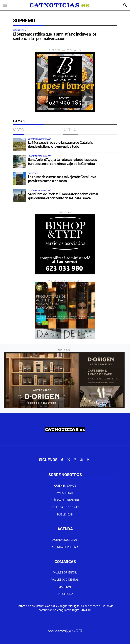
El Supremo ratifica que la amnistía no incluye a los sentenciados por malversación (55, 36)
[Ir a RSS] (88, 460)
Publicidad (65, 514)
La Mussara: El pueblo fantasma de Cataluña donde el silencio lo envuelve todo (61, 144)
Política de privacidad (65, 500)
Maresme (65, 587)
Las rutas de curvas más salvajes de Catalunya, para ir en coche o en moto (62, 179)
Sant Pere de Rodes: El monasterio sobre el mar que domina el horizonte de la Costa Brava (63, 196)
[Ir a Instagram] (75, 460)
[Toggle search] (125, 5)
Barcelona (65, 594)
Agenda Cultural (65, 540)
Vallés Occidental (65, 580)
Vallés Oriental (65, 572)
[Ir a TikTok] (62, 460)
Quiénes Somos (65, 486)
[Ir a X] (69, 460)
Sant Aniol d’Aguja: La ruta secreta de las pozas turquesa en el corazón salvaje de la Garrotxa (62, 161)
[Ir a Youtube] (82, 460)
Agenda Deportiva (65, 547)
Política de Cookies (65, 507)
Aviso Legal (65, 493)
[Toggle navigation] (5, 5)
